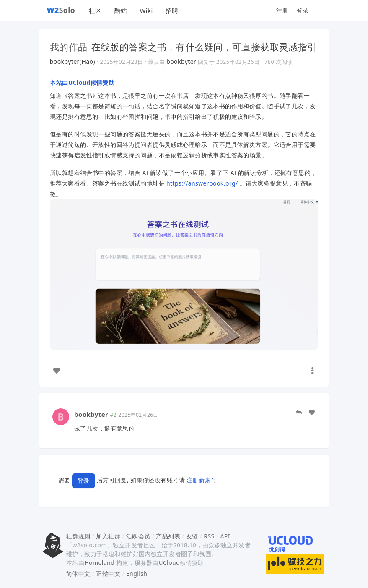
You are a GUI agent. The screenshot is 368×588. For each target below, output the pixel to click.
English (137, 574)
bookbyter (181, 61)
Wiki (146, 10)
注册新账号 (202, 480)
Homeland (99, 563)
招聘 (172, 10)
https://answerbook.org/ (202, 183)
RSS (209, 536)
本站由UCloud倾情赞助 (82, 82)
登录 (303, 10)
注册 (282, 10)
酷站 (121, 10)
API (225, 536)
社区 (95, 10)
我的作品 (69, 47)
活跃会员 (138, 536)
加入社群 (108, 536)
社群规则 (78, 536)
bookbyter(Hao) (73, 61)
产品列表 (168, 536)
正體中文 (108, 574)
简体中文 (78, 574)
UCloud (169, 563)
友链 (192, 536)
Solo (61, 10)
